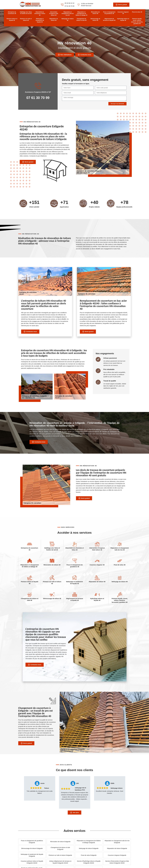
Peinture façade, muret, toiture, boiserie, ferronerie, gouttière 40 (137, 21)
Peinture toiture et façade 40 (12, 19)
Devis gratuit (121, 5)
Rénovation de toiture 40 (95, 13)
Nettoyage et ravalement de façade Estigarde (32, 855)
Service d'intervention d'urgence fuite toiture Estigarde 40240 (117, 862)
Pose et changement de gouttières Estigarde (32, 842)
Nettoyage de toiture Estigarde (89, 848)
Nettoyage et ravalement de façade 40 (40, 20)
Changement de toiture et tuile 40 (81, 19)
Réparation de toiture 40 (54, 19)
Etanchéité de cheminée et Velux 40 (40, 14)
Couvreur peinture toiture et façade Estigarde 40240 (32, 862)
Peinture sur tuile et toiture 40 (26, 19)
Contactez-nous (85, 55)
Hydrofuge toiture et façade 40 (123, 19)
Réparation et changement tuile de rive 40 (68, 14)
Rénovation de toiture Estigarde (60, 842)
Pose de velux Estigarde (89, 855)
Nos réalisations (65, 55)
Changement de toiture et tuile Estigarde (60, 848)
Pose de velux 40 (137, 12)
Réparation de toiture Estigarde (117, 848)
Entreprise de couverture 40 (12, 13)
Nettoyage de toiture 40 (68, 19)
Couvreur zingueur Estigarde (117, 855)
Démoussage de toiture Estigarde (32, 848)
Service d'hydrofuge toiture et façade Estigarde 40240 (89, 862)
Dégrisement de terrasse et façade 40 (109, 19)
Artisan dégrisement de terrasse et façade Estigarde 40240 (60, 862)
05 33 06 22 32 (69, 3)
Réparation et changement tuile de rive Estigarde (117, 842)
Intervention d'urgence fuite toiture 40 (54, 14)
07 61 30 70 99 (69, 6)
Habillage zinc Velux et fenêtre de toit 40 (26, 13)
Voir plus (74, 813)
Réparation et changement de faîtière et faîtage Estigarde (89, 842)
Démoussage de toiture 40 (95, 19)
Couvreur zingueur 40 (123, 13)
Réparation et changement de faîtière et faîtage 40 (81, 14)
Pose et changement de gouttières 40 (109, 13)
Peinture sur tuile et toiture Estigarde (60, 855)
